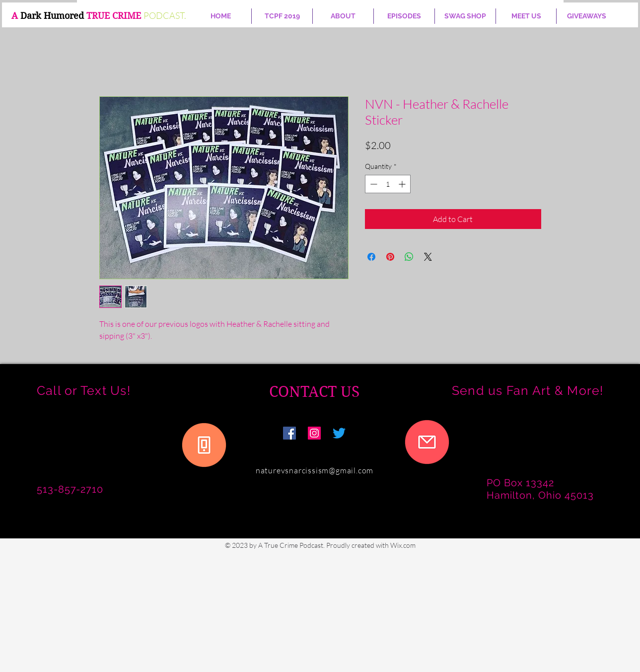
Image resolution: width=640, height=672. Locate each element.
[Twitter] (339, 433)
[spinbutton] (388, 184)
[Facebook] (289, 433)
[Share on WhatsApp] (409, 257)
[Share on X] (428, 257)
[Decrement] (373, 184)
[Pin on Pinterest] (390, 257)
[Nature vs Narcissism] (314, 433)
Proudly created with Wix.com (371, 545)
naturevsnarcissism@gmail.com (315, 470)
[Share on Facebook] (371, 257)
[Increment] (403, 184)
